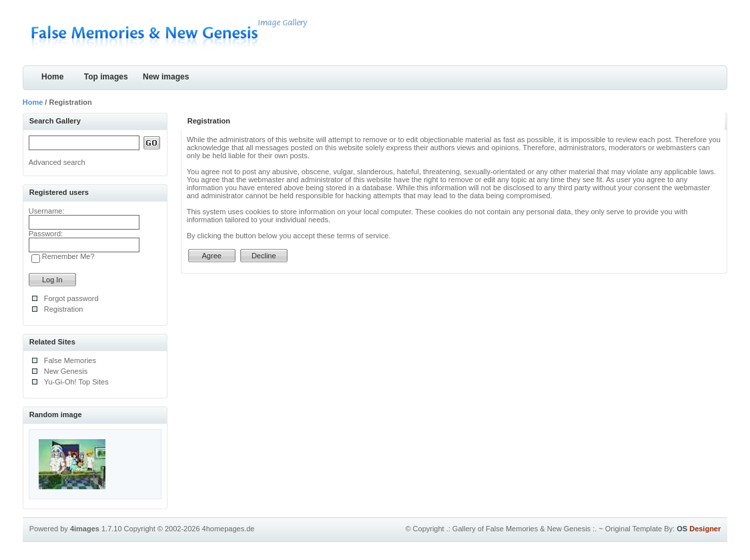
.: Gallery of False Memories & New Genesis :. (522, 529)
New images (166, 77)
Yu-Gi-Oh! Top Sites (76, 382)
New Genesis (66, 371)
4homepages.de (229, 529)
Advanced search (57, 162)
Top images (106, 77)
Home (52, 77)
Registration (64, 309)
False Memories (70, 360)
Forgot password (71, 298)
